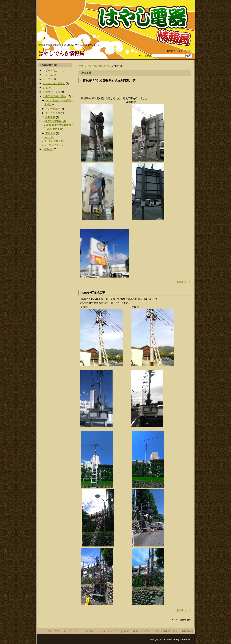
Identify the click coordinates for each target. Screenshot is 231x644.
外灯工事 (50, 117)
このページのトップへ (181, 620)
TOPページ (85, 66)
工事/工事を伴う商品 (102, 66)
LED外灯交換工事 (94, 293)
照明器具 (48, 149)
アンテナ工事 (53, 109)
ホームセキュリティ (54, 83)
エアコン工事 (53, 113)
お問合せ (171, 51)
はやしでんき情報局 (61, 53)
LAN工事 (49, 137)
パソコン (48, 79)
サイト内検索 (145, 56)
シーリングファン (54, 145)
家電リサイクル (52, 92)
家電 (45, 88)
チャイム (48, 75)
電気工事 (50, 133)
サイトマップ (185, 51)
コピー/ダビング (52, 71)
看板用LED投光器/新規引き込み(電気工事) (109, 80)
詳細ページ (185, 282)
